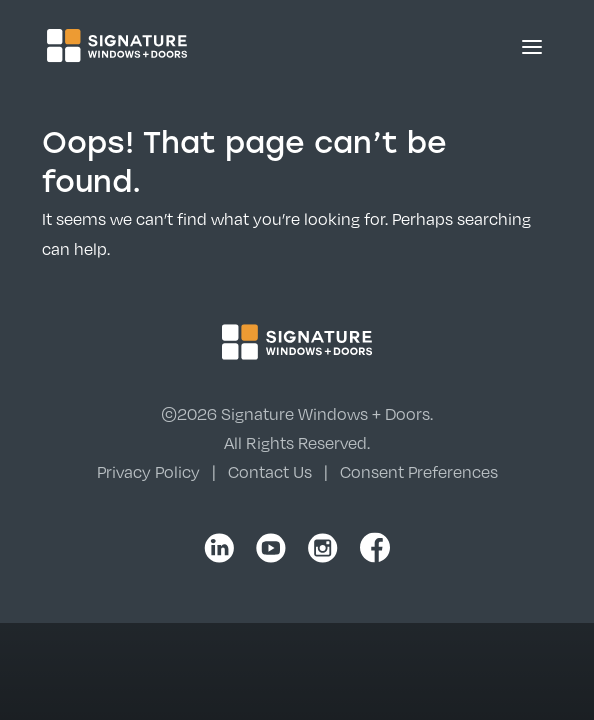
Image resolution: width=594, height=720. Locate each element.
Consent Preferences (419, 472)
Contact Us (270, 472)
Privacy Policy (148, 472)
